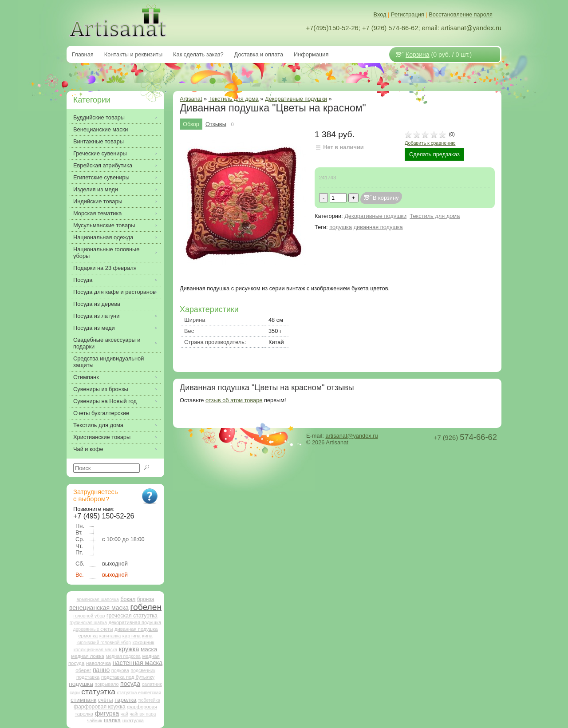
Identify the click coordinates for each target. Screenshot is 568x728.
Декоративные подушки (296, 99)
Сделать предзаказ (434, 154)
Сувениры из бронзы (101, 389)
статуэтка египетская (139, 693)
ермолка (88, 636)
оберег (83, 670)
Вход (380, 14)
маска (149, 649)
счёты (106, 700)
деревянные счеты (93, 629)
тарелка (125, 700)
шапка (112, 720)
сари (75, 693)
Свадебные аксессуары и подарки (107, 343)
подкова (120, 670)
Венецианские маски (101, 129)
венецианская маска (99, 608)
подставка (88, 677)
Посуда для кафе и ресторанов (114, 292)
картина (132, 636)
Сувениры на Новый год (105, 401)
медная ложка (88, 656)
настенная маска (138, 663)
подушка (341, 227)
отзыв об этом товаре (234, 400)
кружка (129, 649)
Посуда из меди (94, 328)
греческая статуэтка (132, 616)
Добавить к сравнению (430, 143)
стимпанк (83, 700)
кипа (147, 636)
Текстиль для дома (435, 216)
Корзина (418, 55)
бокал (128, 599)
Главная (83, 54)
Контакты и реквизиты (133, 54)
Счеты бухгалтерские (101, 413)
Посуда (83, 280)
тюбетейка (149, 700)
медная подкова (123, 656)
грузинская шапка (88, 623)
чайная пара (143, 714)
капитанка (110, 636)
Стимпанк (86, 377)
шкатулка (133, 720)
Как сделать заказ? (198, 54)
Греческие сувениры (100, 153)
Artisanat (191, 99)
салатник (152, 684)
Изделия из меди (96, 189)
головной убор (89, 616)
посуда (130, 684)
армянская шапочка (98, 599)
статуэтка (98, 692)
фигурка (107, 713)
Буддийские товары (99, 117)
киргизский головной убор (104, 643)
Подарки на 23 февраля (105, 268)
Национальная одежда (103, 237)
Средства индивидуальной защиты (108, 362)
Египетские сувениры (101, 177)
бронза (146, 599)
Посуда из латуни (96, 316)
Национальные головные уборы (106, 253)
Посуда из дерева (97, 304)
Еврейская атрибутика (103, 165)
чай (124, 714)
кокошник (143, 642)
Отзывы (216, 124)
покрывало (106, 684)
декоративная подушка (135, 622)
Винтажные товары (99, 141)
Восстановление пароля (461, 14)
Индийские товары (98, 201)
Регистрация (408, 14)
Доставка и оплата (259, 54)
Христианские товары (102, 437)
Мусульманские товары (104, 225)
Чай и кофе (88, 449)
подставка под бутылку (128, 677)
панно (101, 670)
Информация (311, 54)
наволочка (99, 663)
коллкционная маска (96, 650)
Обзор (191, 124)
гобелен (146, 607)
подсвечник (143, 671)
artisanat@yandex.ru (351, 436)
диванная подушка (378, 227)
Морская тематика (97, 213)
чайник (95, 720)
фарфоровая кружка (100, 707)
